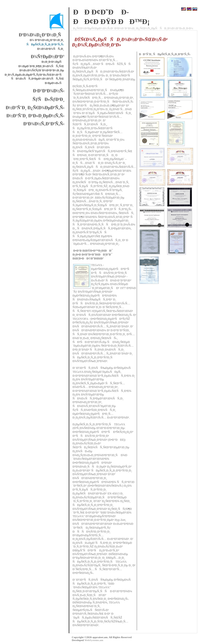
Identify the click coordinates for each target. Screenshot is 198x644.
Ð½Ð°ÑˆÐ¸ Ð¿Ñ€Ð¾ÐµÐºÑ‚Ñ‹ (35, 108)
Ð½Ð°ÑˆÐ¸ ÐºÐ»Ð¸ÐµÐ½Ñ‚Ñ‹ (35, 116)
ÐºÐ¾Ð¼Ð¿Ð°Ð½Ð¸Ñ (42, 35)
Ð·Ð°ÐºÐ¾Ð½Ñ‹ (49, 91)
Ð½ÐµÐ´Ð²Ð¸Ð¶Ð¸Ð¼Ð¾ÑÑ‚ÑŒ (41, 66)
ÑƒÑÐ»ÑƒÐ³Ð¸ (49, 99)
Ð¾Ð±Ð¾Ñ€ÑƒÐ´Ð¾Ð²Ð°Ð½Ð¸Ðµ (42, 70)
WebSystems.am (94, 640)
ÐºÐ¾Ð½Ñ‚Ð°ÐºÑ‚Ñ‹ (44, 124)
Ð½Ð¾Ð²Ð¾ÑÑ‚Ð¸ (51, 49)
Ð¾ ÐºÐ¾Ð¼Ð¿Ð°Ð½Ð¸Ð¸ (47, 40)
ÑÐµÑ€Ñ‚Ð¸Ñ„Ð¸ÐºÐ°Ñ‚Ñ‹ (45, 44)
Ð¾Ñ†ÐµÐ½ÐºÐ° (48, 57)
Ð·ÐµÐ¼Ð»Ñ (54, 83)
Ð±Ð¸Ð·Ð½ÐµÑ (53, 62)
